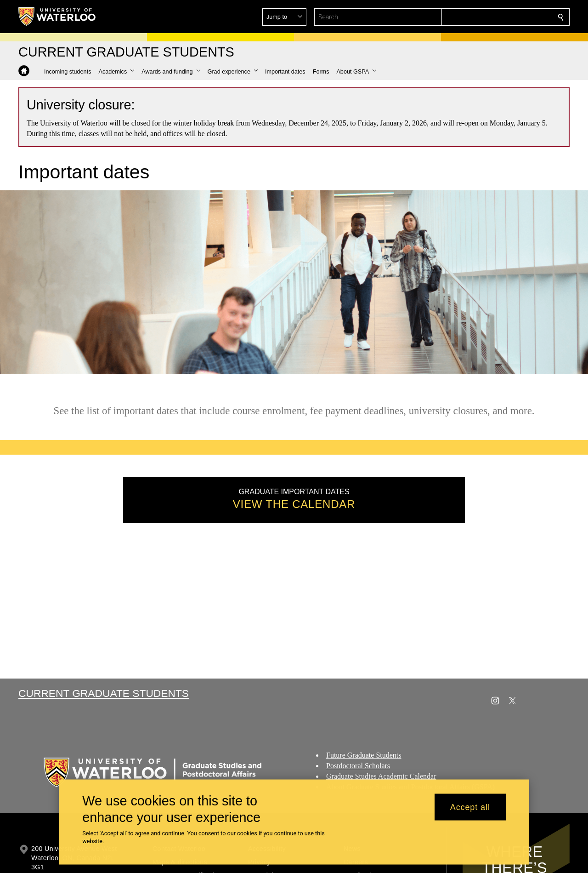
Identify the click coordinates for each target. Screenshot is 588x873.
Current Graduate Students (104, 693)
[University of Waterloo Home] (57, 17)
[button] (494, 17)
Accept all (470, 807)
